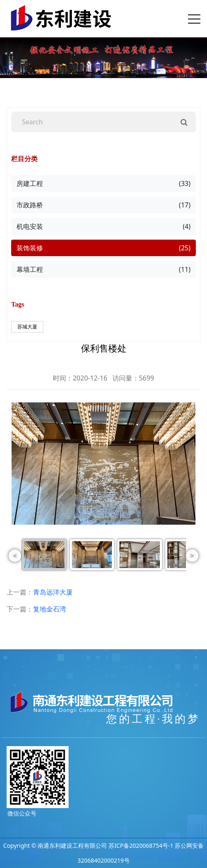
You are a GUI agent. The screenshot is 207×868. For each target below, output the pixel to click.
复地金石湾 (50, 609)
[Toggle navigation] (194, 19)
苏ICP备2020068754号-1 (141, 845)
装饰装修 (103, 248)
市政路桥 (103, 205)
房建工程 (103, 183)
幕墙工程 (103, 269)
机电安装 (103, 226)
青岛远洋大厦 (53, 592)
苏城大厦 (27, 327)
